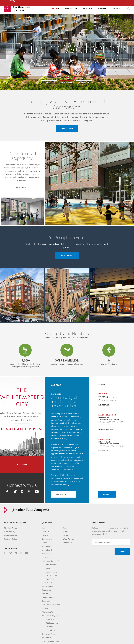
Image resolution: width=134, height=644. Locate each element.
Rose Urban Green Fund (51, 618)
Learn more (67, 129)
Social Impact (47, 570)
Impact (101, 9)
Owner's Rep (46, 545)
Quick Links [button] (48, 510)
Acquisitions (46, 534)
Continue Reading (62, 472)
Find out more (21, 185)
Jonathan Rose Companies (17, 9)
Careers (75, 2)
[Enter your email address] (111, 530)
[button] (67, 82)
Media (64, 2)
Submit (122, 539)
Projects (87, 9)
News (65, 516)
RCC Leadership (52, 607)
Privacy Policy (37, 640)
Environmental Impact (50, 548)
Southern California (11, 526)
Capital (115, 9)
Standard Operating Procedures (54, 640)
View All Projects (67, 249)
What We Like (68, 526)
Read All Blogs (64, 482)
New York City (9, 519)
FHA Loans (50, 603)
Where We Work (48, 596)
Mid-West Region (11, 516)
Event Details (104, 399)
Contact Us (103, 2)
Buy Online (22, 456)
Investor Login (88, 2)
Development (47, 526)
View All (108, 482)
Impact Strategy (52, 559)
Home (44, 516)
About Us (53, 9)
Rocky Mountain (10, 523)
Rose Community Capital (51, 599)
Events (44, 530)
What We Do (70, 9)
